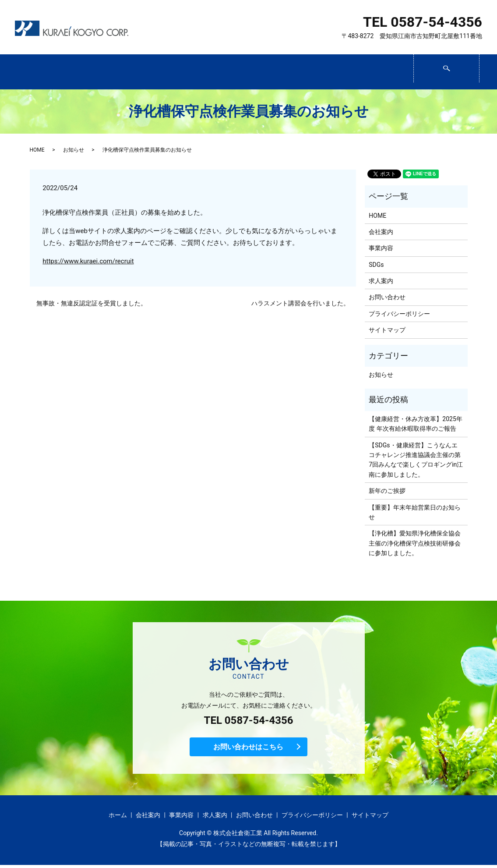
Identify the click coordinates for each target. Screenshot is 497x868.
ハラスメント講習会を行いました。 (300, 303)
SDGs (247, 72)
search (478, 68)
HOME (37, 150)
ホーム (48, 72)
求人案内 (314, 72)
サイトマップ (387, 330)
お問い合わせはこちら (249, 748)
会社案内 (115, 72)
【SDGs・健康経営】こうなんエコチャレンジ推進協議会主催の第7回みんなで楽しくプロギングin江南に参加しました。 (416, 460)
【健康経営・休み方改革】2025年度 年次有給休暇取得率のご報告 (415, 424)
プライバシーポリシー (399, 314)
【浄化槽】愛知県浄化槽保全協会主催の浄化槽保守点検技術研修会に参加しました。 (415, 543)
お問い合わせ (381, 72)
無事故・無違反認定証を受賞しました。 (92, 303)
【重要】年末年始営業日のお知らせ (415, 512)
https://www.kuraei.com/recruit (88, 261)
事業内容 (181, 72)
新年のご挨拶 (387, 491)
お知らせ (74, 150)
